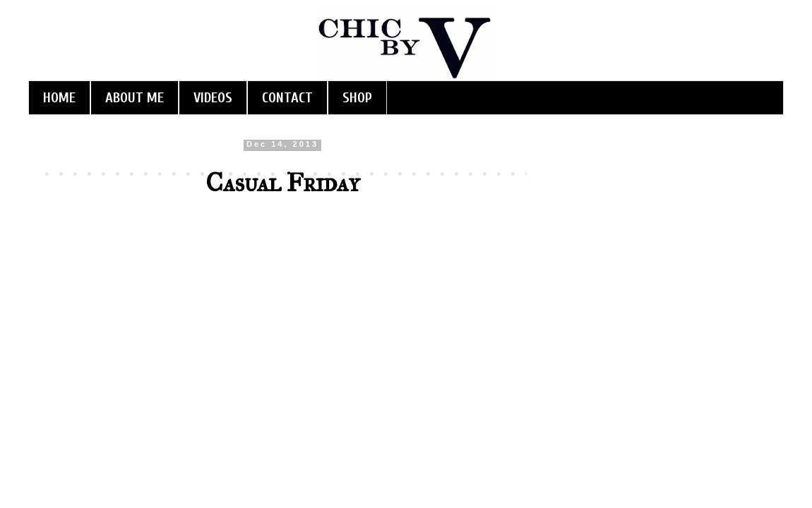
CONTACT (287, 98)
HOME (59, 98)
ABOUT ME (135, 98)
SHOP (357, 98)
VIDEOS (213, 98)
